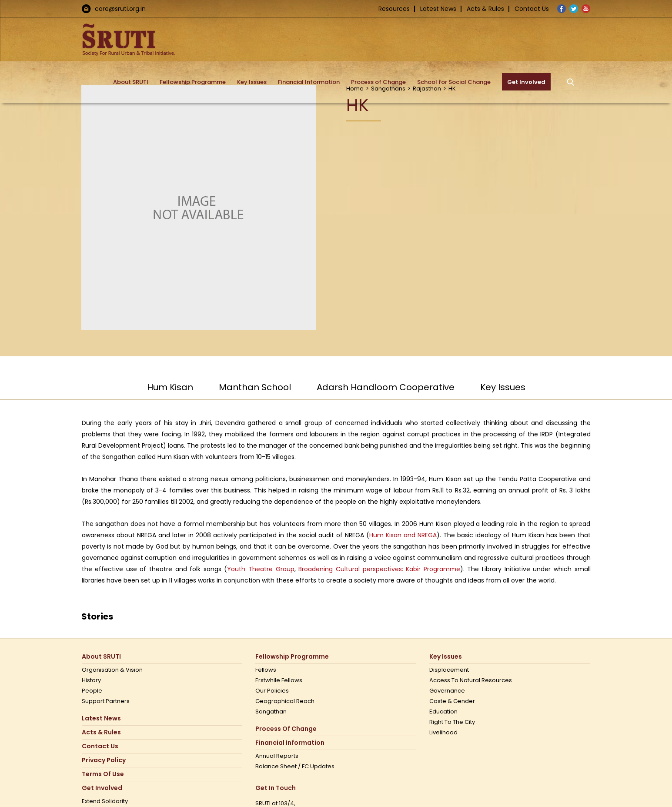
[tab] (170, 391)
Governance (447, 691)
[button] (571, 82)
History (91, 680)
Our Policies (272, 691)
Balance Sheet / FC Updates (295, 767)
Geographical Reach (285, 701)
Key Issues (446, 657)
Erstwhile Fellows (279, 680)
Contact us (100, 746)
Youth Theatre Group (261, 569)
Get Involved (102, 788)
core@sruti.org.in (120, 9)
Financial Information (290, 743)
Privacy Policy (104, 760)
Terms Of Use (103, 774)
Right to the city (452, 722)
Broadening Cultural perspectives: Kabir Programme (379, 569)
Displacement (449, 670)
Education (443, 712)
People (92, 691)
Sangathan (271, 712)
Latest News (438, 9)
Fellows (266, 670)
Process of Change (286, 729)
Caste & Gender (452, 701)
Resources (394, 9)
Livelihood (443, 733)
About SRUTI (101, 657)
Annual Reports (277, 756)
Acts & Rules (485, 9)
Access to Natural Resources (471, 680)
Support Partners (106, 701)
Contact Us (532, 9)
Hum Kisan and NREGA (403, 535)
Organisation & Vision (112, 670)
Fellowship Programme (292, 657)
